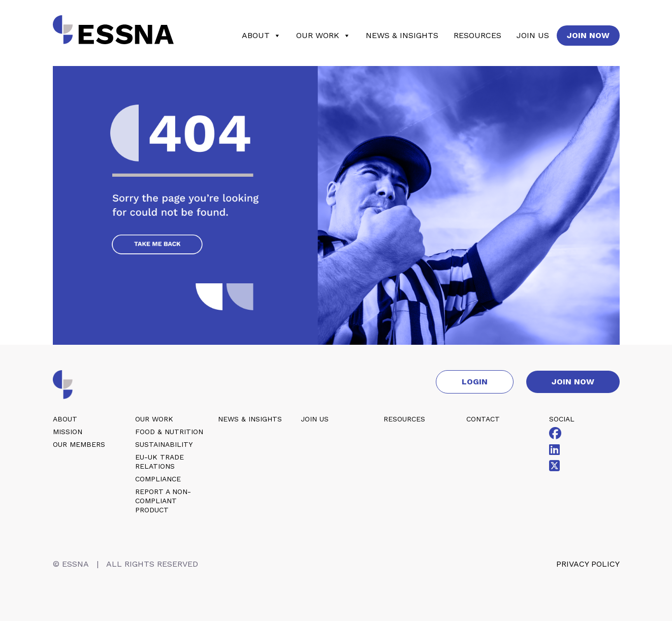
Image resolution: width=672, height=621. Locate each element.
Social (562, 419)
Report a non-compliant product (163, 501)
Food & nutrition (169, 432)
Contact (483, 419)
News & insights (402, 35)
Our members (79, 444)
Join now (588, 35)
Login (475, 382)
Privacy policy (588, 564)
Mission (68, 432)
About (261, 36)
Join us (533, 35)
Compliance (158, 479)
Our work (323, 36)
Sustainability (164, 444)
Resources (477, 35)
